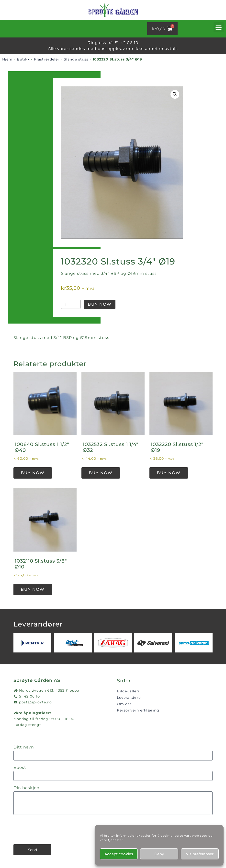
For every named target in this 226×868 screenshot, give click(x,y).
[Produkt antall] (71, 304)
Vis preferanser (200, 854)
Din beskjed (27, 788)
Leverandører (130, 698)
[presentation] (51, 830)
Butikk (23, 59)
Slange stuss (76, 59)
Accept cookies (119, 854)
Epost (20, 768)
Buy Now (100, 304)
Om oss (124, 704)
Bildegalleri (128, 691)
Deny (159, 854)
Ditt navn (24, 747)
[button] (219, 27)
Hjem (7, 59)
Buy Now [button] (33, 473)
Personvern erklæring (138, 710)
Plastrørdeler (47, 59)
